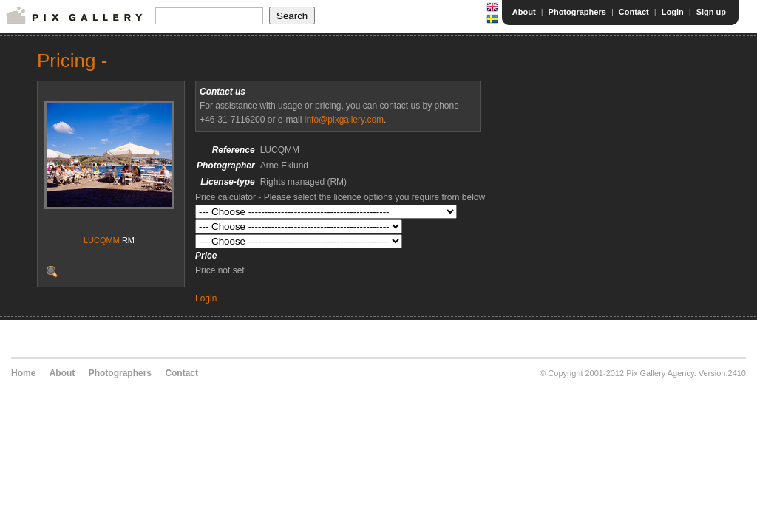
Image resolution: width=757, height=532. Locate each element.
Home (23, 373)
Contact (634, 12)
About (524, 12)
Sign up (711, 12)
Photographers (577, 12)
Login (673, 12)
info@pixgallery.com (344, 120)
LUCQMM (102, 240)
